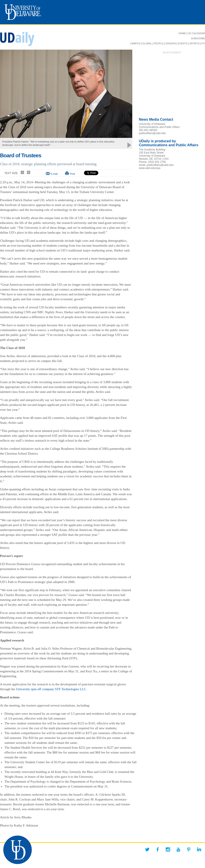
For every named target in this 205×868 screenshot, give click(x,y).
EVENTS (183, 43)
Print (72, 174)
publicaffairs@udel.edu (152, 133)
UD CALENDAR (196, 33)
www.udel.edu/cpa (150, 168)
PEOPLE (159, 43)
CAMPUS (135, 43)
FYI (203, 43)
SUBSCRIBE (198, 38)
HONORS (171, 43)
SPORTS (194, 43)
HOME (182, 33)
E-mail (54, 174)
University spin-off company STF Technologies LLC (51, 689)
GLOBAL (147, 43)
